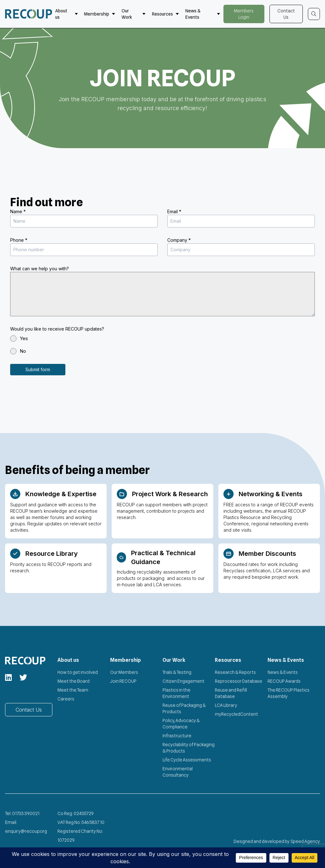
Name (18, 211)
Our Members (124, 672)
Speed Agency (305, 841)
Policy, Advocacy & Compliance (181, 723)
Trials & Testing (177, 672)
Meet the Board (73, 681)
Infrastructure (177, 735)
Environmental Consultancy (178, 771)
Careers (66, 698)
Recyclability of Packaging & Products (189, 747)
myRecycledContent (236, 713)
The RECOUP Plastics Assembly (289, 693)
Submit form (38, 369)
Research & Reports (235, 672)
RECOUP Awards (284, 681)
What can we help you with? (40, 269)
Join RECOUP (123, 681)
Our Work (134, 14)
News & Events (203, 14)
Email (174, 211)
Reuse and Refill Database (231, 693)
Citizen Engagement (183, 681)
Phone (19, 240)
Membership (100, 14)
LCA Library (226, 705)
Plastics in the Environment (176, 693)
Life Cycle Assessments (187, 759)
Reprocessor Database (239, 681)
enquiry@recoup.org (26, 831)
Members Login (244, 14)
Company (179, 240)
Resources (166, 14)
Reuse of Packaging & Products (184, 708)
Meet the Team (73, 689)
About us (67, 14)
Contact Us (286, 14)
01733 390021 (26, 813)
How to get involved (78, 672)
